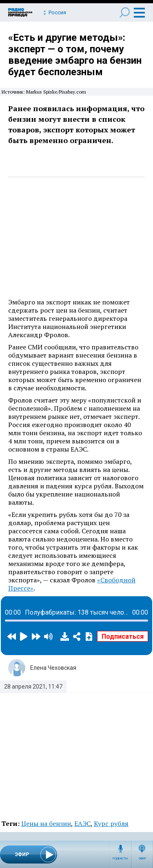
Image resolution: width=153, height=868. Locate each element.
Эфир (142, 859)
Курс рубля (111, 823)
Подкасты (120, 859)
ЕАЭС (82, 823)
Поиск (125, 12)
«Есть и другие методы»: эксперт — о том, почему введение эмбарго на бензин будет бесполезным (75, 55)
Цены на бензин (46, 823)
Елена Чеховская (53, 668)
